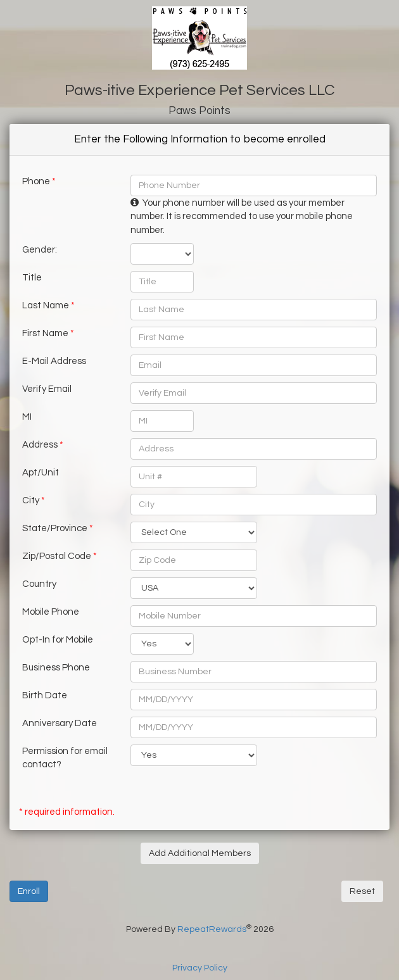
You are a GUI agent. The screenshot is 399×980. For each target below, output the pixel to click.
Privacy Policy (200, 968)
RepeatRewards (212, 929)
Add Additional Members (200, 853)
